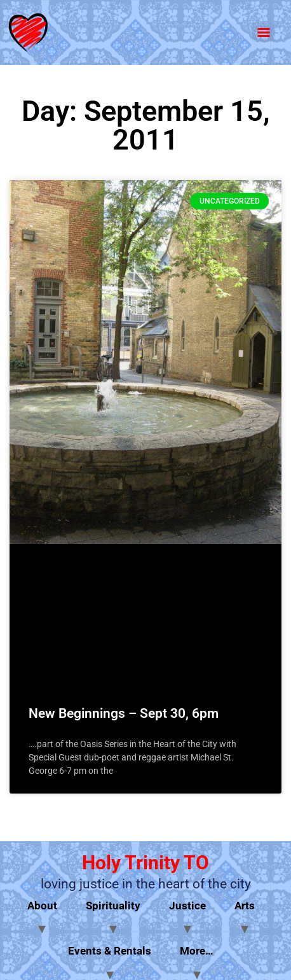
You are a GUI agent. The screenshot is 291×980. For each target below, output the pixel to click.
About (42, 906)
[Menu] (264, 32)
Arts (245, 906)
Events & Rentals (110, 951)
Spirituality (113, 906)
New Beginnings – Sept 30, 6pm (124, 713)
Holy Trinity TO (145, 863)
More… (197, 951)
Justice (187, 906)
